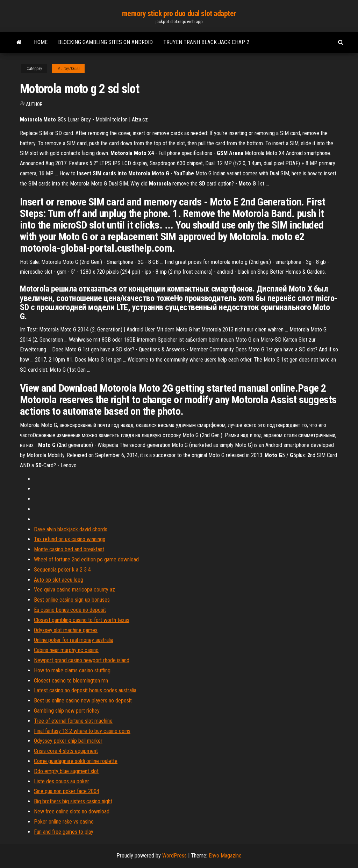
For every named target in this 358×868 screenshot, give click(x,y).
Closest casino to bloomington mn (71, 681)
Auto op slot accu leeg (59, 580)
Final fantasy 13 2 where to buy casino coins (82, 731)
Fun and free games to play (64, 832)
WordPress (174, 856)
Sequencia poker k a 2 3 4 (62, 570)
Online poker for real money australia (74, 640)
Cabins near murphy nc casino (66, 650)
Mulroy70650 (68, 69)
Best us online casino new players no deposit (83, 701)
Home (41, 42)
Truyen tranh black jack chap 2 (206, 42)
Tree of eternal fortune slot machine (73, 721)
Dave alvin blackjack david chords (71, 529)
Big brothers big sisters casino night (73, 801)
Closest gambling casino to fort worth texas (82, 620)
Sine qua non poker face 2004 (67, 791)
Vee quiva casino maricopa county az (74, 590)
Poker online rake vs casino (64, 822)
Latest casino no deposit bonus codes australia (85, 690)
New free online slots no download (72, 811)
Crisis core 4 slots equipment (66, 751)
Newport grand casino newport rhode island (82, 660)
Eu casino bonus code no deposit (70, 610)
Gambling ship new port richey (67, 711)
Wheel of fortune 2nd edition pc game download (86, 559)
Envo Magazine (225, 856)
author (34, 104)
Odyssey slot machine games (66, 630)
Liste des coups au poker (62, 781)
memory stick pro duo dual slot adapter (179, 13)
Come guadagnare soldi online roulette (76, 761)
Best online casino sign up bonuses (72, 600)
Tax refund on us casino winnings (70, 539)
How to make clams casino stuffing (72, 670)
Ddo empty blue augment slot (66, 771)
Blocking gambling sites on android (105, 42)
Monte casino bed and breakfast (69, 549)
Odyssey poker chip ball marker (68, 741)
